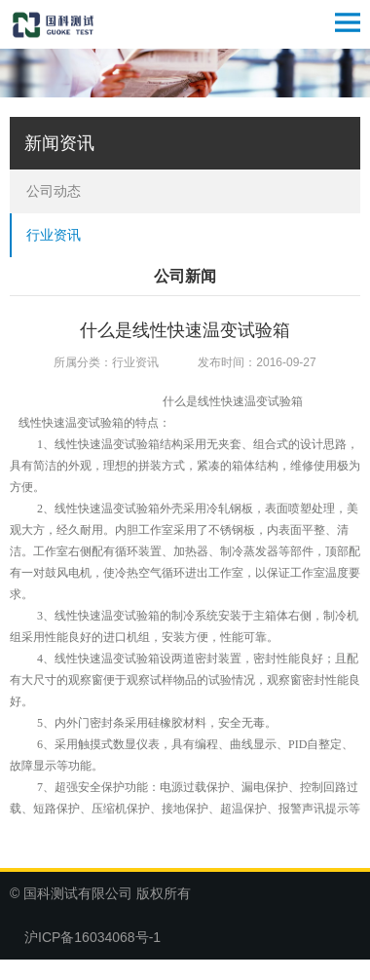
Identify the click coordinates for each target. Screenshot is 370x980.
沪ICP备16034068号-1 (92, 937)
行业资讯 (54, 235)
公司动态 (54, 191)
